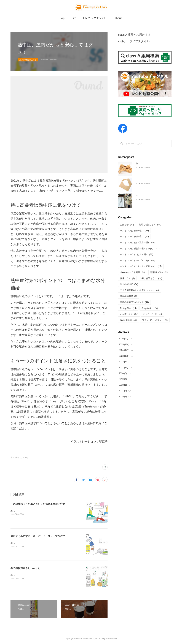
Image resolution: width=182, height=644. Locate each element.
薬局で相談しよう (28, 60)
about (118, 18)
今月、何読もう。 (151, 278)
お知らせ (127, 225)
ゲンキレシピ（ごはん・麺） (137, 254)
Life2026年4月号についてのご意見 (152, 179)
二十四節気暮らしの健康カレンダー (140, 290)
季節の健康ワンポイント (134, 302)
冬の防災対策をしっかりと (25, 568)
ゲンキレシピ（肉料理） (134, 231)
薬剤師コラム (159, 272)
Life (74, 18)
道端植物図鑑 (129, 296)
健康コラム (128, 278)
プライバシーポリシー (155, 320)
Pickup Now (128, 308)
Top (62, 18)
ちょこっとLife (153, 314)
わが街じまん (129, 314)
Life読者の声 (129, 320)
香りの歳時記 (129, 284)
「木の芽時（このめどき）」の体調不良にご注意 (38, 504)
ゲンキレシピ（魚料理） (134, 237)
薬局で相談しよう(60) (19, 457)
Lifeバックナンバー (95, 18)
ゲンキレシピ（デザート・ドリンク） (141, 266)
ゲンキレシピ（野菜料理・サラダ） (140, 249)
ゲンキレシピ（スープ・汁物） (138, 260)
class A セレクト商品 (133, 272)
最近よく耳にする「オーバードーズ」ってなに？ (38, 536)
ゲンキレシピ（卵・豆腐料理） (138, 243)
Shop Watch (150, 308)
